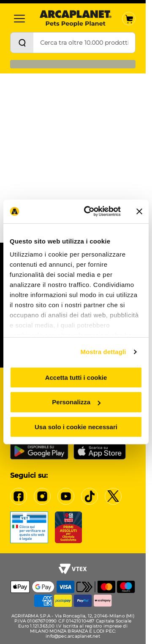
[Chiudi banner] (139, 211)
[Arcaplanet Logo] (76, 19)
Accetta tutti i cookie (76, 377)
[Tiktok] (90, 496)
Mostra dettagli (103, 352)
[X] (113, 496)
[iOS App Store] (100, 451)
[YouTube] (66, 496)
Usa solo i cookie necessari (76, 427)
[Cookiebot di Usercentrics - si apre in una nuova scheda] (89, 211)
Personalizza (76, 402)
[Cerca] (22, 43)
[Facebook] (19, 496)
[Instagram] (42, 496)
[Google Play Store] (39, 451)
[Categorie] (19, 19)
